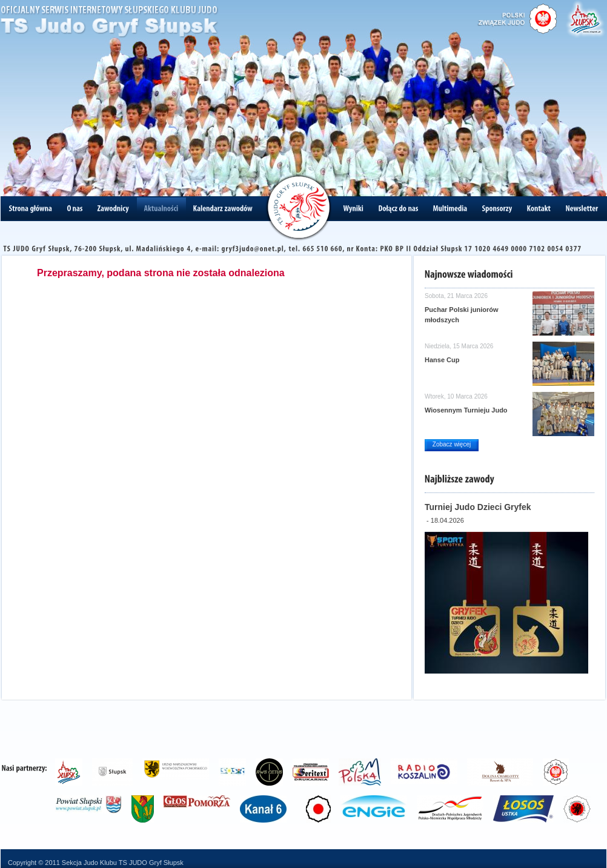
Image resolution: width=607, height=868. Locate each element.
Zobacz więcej (452, 444)
